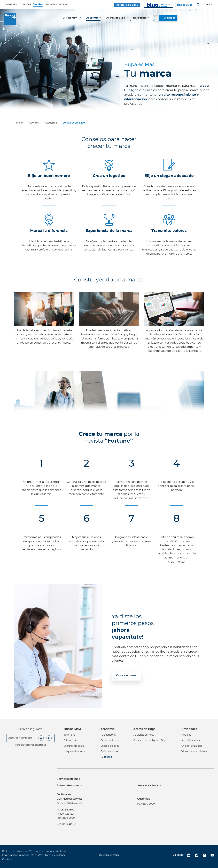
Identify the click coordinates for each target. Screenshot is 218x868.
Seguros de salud (74, 746)
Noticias (186, 735)
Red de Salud (185, 5)
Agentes (38, 4)
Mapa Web (37, 855)
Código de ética (110, 746)
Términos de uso (39, 851)
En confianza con (192, 746)
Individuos (11, 4)
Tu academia (108, 735)
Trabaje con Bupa (55, 855)
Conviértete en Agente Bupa (150, 740)
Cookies (7, 859)
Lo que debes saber (75, 751)
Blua (158, 5)
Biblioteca (70, 740)
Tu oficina (70, 735)
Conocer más (126, 676)
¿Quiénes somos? (144, 735)
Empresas (25, 4)
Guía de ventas (109, 751)
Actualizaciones (191, 740)
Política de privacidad (15, 851)
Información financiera (16, 855)
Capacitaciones (110, 740)
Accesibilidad (58, 851)
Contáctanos (64, 794)
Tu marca (106, 757)
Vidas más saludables (194, 751)
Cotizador (169, 18)
